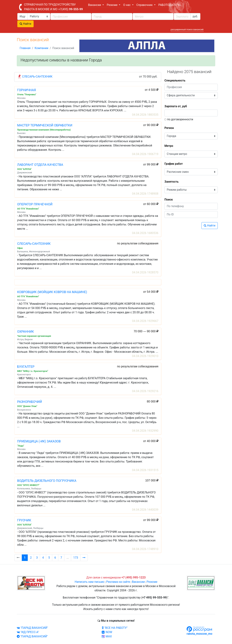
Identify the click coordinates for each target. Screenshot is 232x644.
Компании (41, 48)
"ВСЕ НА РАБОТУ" (115, 628)
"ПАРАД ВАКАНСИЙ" (32, 628)
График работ (174, 164)
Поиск (169, 200)
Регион (169, 128)
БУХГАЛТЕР (26, 367)
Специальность (175, 80)
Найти (25, 24)
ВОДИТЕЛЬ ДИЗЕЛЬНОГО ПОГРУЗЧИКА (47, 481)
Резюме (152, 582)
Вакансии (138, 582)
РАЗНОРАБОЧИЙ (29, 402)
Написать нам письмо (90, 582)
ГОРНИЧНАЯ (27, 90)
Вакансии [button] (95, 5)
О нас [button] (127, 5)
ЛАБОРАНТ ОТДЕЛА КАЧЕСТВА (40, 165)
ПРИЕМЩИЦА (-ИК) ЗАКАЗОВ (39, 441)
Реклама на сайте (118, 582)
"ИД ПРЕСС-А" (28, 632)
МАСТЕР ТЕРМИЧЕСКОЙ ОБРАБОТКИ (45, 125)
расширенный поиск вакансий (187, 29)
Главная (25, 48)
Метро (169, 146)
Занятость (171, 182)
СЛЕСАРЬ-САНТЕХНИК (37, 77)
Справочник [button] (145, 5)
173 (76, 558)
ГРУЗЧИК (24, 520)
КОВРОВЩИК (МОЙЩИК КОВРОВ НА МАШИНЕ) (52, 292)
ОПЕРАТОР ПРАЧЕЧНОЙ (35, 204)
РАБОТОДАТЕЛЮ (170, 5)
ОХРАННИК (25, 332)
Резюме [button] (112, 5)
